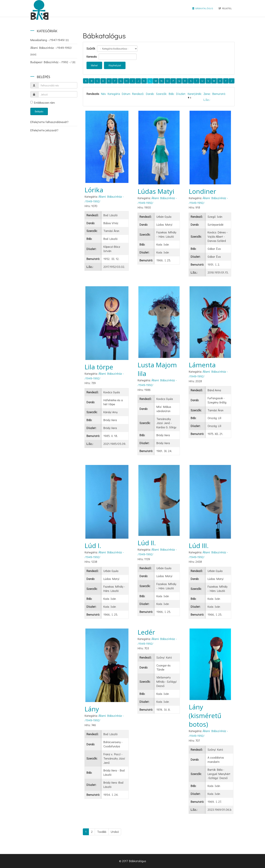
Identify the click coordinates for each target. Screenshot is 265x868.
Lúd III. (199, 546)
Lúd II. (147, 543)
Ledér (146, 632)
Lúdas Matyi (156, 191)
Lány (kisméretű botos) (205, 716)
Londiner (202, 191)
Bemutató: (219, 94)
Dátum (126, 94)
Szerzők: (161, 94)
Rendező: (138, 94)
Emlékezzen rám (43, 103)
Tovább (102, 832)
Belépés (39, 111)
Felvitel (225, 8)
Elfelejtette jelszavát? (44, 130)
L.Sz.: (207, 100)
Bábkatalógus (203, 8)
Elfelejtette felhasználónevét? (49, 122)
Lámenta (202, 365)
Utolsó (115, 832)
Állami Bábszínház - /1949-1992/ (51, 51)
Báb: (172, 94)
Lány (92, 709)
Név (103, 94)
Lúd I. (93, 546)
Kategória (114, 94)
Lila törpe (99, 367)
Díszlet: (181, 94)
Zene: (207, 94)
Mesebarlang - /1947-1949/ (50, 40)
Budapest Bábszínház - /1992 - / (53, 62)
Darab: (150, 94)
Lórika (94, 190)
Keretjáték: (195, 94)
